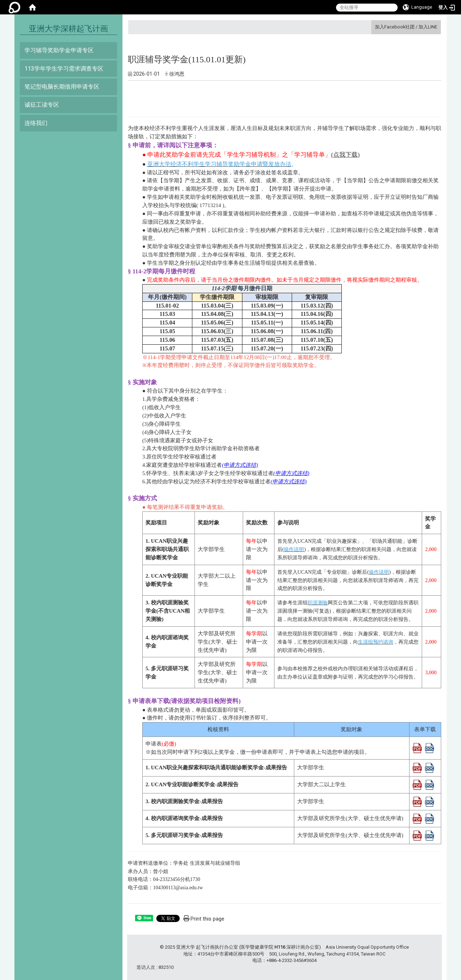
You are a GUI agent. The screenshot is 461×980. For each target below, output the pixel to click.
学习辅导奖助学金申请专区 (59, 50)
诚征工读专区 (42, 105)
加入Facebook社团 (395, 27)
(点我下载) (345, 155)
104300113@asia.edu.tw (178, 888)
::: (372, 27)
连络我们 (36, 123)
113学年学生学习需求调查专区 (64, 69)
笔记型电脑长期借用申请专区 (62, 87)
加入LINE (428, 27)
